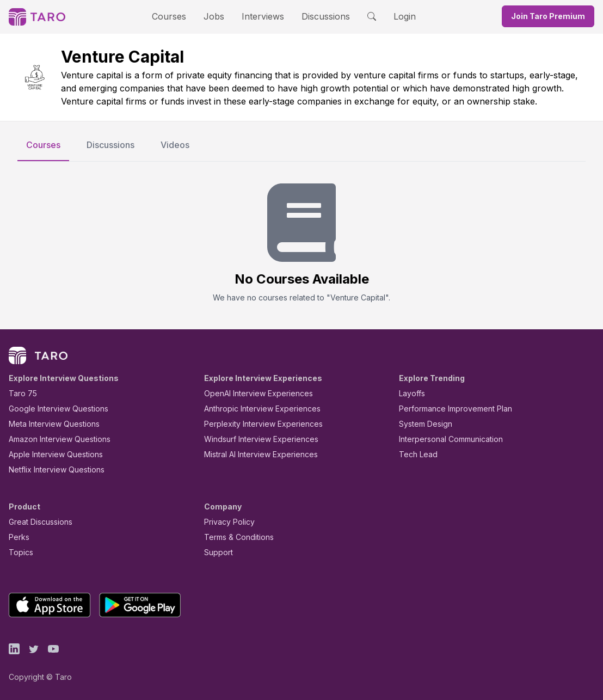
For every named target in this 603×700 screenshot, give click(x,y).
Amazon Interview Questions (53, 439)
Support (216, 552)
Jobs (217, 16)
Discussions (317, 16)
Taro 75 (20, 393)
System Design (422, 424)
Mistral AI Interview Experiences (255, 454)
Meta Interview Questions (48, 424)
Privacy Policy (226, 522)
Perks (17, 537)
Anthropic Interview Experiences (255, 409)
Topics (19, 552)
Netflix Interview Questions (51, 469)
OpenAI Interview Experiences (251, 393)
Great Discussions (36, 522)
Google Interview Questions (52, 409)
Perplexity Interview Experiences (255, 424)
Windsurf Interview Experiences (253, 439)
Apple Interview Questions (50, 454)
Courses (179, 16)
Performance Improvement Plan (448, 409)
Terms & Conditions (235, 537)
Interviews (261, 16)
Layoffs (411, 393)
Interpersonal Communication (445, 439)
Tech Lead (415, 454)
